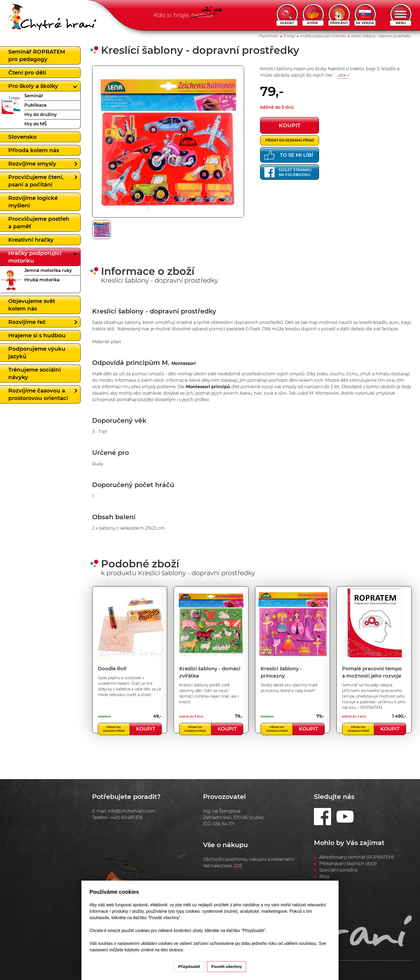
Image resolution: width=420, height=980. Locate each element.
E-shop (289, 36)
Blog (324, 876)
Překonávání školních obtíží (348, 864)
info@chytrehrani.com (131, 811)
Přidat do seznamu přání (290, 140)
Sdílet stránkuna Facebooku (288, 172)
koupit (290, 125)
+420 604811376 (126, 818)
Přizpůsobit (189, 966)
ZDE (238, 866)
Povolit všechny (227, 966)
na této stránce (169, 950)
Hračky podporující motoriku (323, 36)
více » (344, 75)
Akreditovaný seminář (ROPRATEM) (357, 857)
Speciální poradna (338, 870)
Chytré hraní (269, 36)
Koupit (146, 729)
